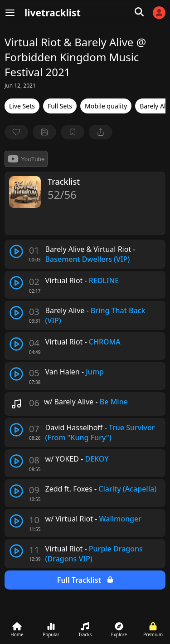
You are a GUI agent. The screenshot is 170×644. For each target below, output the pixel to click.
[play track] (16, 251)
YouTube (26, 159)
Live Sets (22, 106)
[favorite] (16, 132)
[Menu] (10, 13)
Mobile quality (106, 106)
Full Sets (60, 106)
